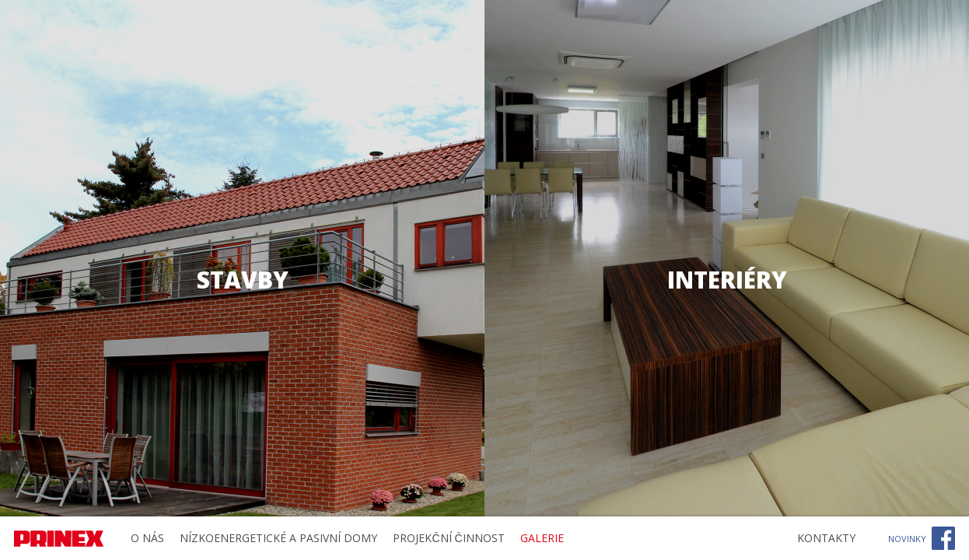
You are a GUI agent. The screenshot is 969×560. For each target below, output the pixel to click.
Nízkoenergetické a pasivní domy (278, 538)
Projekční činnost (448, 538)
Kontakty (826, 538)
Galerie (542, 538)
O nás (147, 538)
